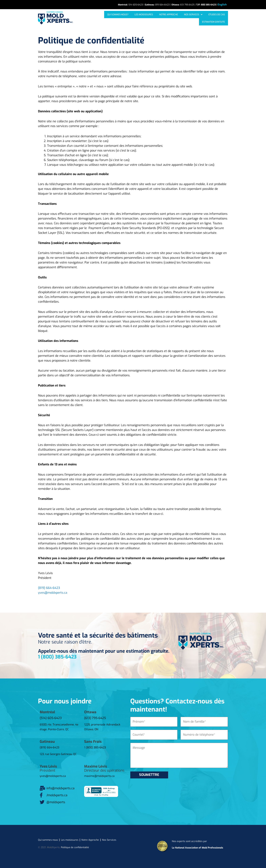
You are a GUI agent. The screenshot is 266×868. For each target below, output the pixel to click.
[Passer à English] (222, 5)
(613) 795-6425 (95, 718)
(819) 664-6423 (49, 587)
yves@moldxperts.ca (53, 592)
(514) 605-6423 (51, 718)
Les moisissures (123, 18)
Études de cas (190, 18)
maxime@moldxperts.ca (99, 775)
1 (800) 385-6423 (57, 656)
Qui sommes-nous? (99, 18)
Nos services (168, 18)
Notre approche (146, 18)
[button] (168, 18)
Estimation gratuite (214, 18)
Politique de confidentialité (75, 847)
